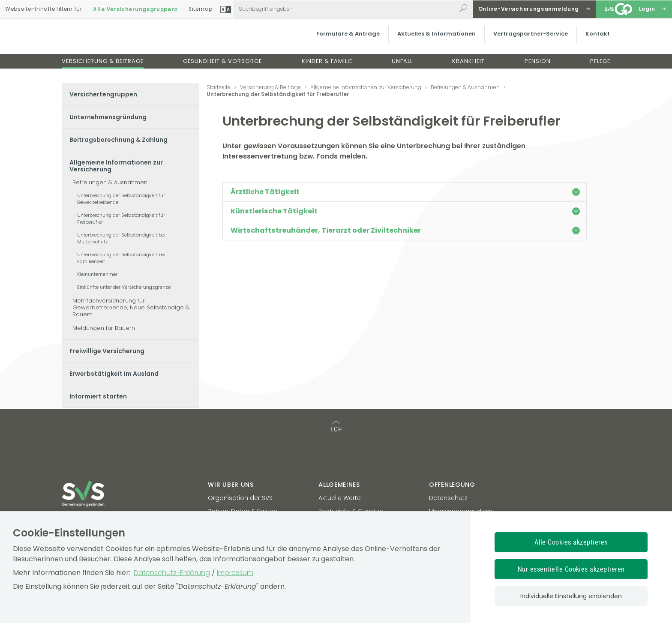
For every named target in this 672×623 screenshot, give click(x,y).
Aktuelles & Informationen (428, 40)
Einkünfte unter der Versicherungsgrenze (124, 287)
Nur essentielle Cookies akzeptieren (571, 569)
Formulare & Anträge (340, 40)
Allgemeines (339, 485)
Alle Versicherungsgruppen (136, 9)
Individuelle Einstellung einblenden (571, 596)
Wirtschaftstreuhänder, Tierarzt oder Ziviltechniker (405, 230)
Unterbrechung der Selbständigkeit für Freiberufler (121, 219)
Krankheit (468, 68)
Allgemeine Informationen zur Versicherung (116, 166)
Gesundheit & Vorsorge (222, 68)
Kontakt (589, 40)
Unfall (402, 68)
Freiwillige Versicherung (107, 351)
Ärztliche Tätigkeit (405, 192)
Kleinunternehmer (97, 274)
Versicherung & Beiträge (103, 68)
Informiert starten (98, 396)
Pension (538, 68)
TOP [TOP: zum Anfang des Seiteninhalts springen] (336, 427)
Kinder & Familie (327, 68)
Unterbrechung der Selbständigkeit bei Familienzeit (121, 258)
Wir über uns (231, 485)
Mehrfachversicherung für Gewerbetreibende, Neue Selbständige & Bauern (131, 307)
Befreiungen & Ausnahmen (110, 182)
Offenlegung (452, 485)
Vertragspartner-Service (522, 40)
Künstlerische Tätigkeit (405, 211)
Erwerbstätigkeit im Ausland (114, 374)
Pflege (600, 68)
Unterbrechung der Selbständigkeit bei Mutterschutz (121, 238)
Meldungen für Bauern (104, 328)
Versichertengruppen (103, 94)
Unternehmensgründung (108, 117)
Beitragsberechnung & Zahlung (118, 140)
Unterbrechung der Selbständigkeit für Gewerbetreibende (121, 199)
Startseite (219, 87)
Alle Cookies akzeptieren (571, 542)
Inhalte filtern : (44, 9)
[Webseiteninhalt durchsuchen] (345, 9)
